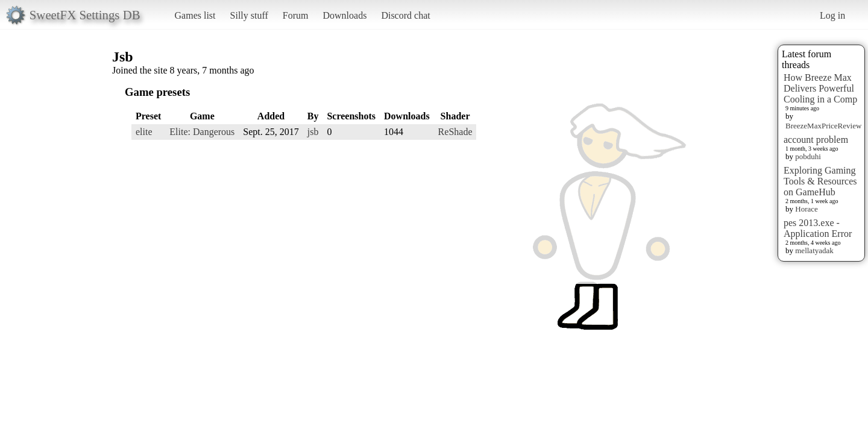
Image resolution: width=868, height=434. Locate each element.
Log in (832, 15)
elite (144, 132)
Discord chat (405, 15)
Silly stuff (249, 15)
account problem (816, 140)
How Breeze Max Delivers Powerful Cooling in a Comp (820, 88)
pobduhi (808, 156)
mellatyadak (814, 250)
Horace (807, 209)
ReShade (455, 132)
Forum (296, 15)
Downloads (344, 15)
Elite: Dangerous (202, 132)
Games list (195, 15)
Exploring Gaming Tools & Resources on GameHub (820, 181)
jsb (313, 132)
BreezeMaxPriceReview (823, 126)
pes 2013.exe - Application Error (818, 228)
